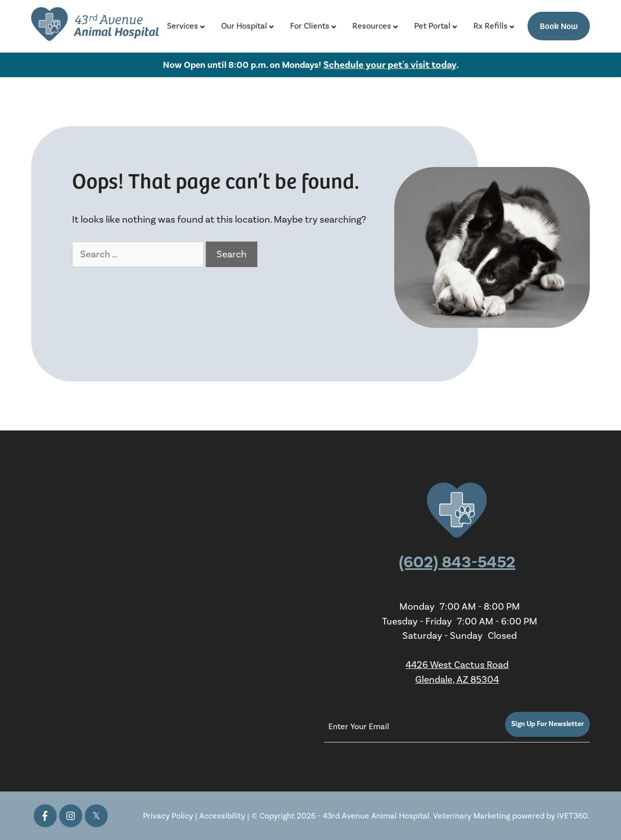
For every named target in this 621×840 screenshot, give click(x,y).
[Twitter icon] (96, 816)
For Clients (310, 26)
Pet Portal (432, 26)
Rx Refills (491, 26)
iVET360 (572, 816)
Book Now (559, 26)
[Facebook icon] (45, 816)
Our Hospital (244, 26)
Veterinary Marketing (472, 816)
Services (183, 26)
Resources (372, 26)
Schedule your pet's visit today (390, 65)
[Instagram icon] (71, 816)
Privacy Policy (168, 816)
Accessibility (222, 816)
